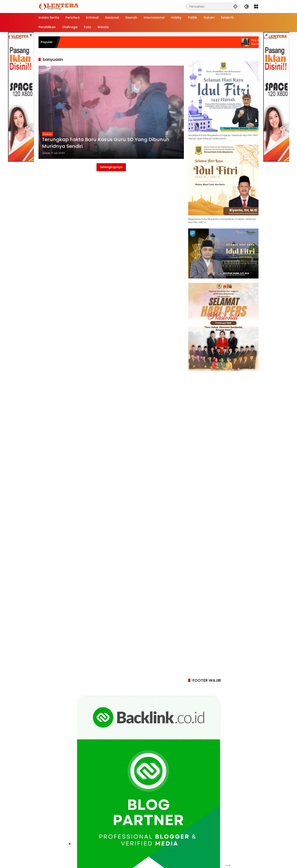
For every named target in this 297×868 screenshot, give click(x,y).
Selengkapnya (111, 167)
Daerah (47, 134)
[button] (235, 6)
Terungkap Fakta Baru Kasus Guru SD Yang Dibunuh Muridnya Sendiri (106, 143)
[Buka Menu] (256, 6)
